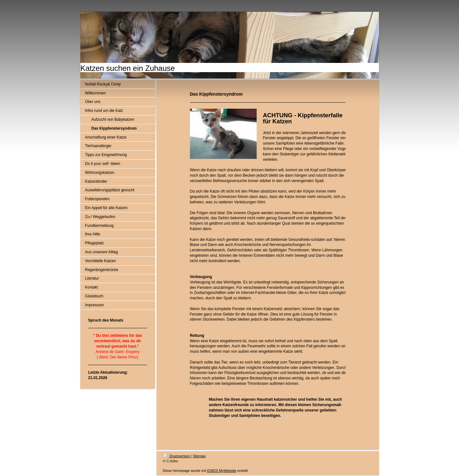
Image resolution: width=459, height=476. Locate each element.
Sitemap (199, 456)
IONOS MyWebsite (222, 471)
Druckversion (177, 456)
